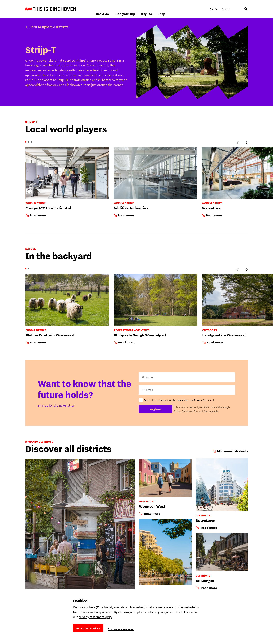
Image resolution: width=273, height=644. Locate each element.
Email (150, 390)
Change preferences (121, 629)
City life (184, 9)
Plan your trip (162, 9)
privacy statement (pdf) (95, 617)
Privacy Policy (181, 411)
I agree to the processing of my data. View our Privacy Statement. (179, 400)
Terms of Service (203, 411)
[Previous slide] (237, 143)
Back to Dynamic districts (49, 27)
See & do (140, 9)
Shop (199, 9)
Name (150, 377)
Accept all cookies (88, 628)
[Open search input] (246, 9)
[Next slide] (247, 143)
